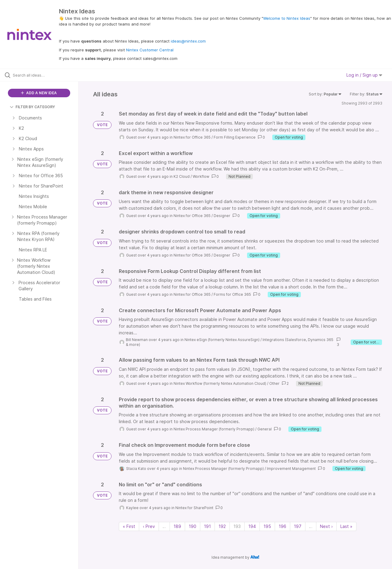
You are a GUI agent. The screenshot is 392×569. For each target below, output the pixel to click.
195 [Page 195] (267, 526)
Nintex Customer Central (150, 50)
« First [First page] (129, 526)
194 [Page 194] (252, 526)
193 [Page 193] (237, 526)
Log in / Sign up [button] (364, 75)
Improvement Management (291, 469)
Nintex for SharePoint (194, 508)
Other (274, 383)
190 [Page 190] (193, 526)
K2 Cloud (182, 176)
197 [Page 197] (298, 526)
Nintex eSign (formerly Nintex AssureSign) (222, 340)
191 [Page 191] (207, 526)
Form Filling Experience (235, 137)
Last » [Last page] (346, 526)
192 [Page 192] (222, 526)
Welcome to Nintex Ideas (287, 18)
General (265, 429)
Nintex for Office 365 (192, 137)
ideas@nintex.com (188, 41)
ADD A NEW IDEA (39, 93)
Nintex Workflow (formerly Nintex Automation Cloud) (220, 383)
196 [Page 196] (282, 526)
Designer (222, 216)
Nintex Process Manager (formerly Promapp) (214, 429)
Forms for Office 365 (232, 294)
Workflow (201, 176)
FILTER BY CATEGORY (32, 107)
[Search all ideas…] (47, 75)
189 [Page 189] (177, 526)
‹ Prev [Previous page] (149, 526)
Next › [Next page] (326, 526)
